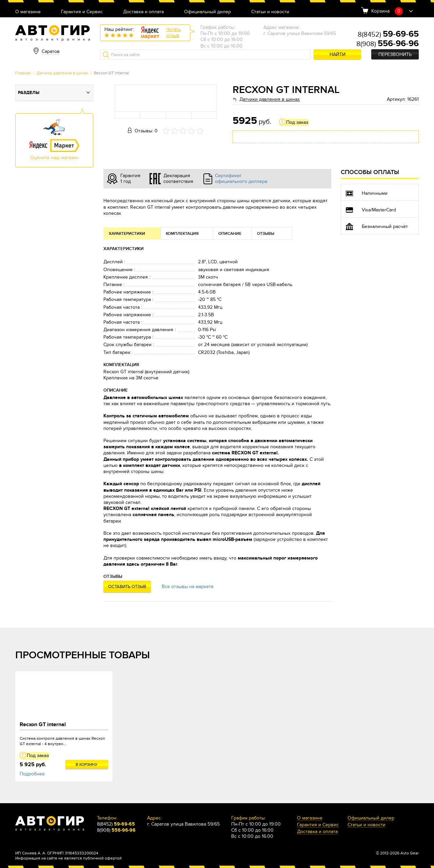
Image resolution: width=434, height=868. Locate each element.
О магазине (28, 12)
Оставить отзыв (127, 587)
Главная (23, 73)
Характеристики (127, 234)
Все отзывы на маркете (188, 587)
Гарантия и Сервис (82, 12)
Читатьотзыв (173, 32)
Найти (338, 54)
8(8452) (388, 35)
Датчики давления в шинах (62, 73)
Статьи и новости (270, 12)
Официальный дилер (208, 12)
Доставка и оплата (143, 12)
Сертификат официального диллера (241, 178)
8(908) (388, 44)
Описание (230, 234)
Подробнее (32, 774)
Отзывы (266, 234)
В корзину (87, 765)
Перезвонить (395, 54)
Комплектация (182, 234)
